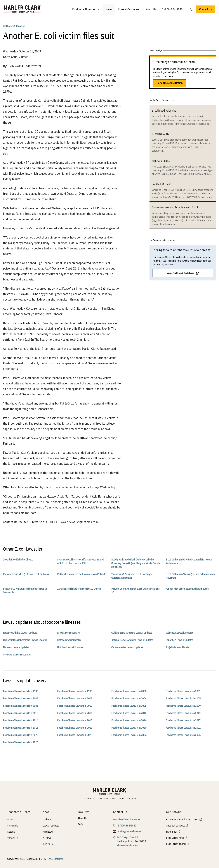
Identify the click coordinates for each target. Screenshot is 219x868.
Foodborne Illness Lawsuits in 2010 (21, 713)
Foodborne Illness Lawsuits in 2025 (183, 735)
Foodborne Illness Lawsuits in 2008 (129, 706)
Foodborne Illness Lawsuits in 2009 (183, 706)
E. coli (10, 820)
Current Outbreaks (129, 9)
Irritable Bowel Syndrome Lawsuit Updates (132, 640)
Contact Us (205, 9)
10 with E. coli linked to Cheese (18, 560)
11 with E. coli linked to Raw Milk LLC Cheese (79, 589)
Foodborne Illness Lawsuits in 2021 (183, 728)
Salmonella (13, 826)
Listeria (11, 832)
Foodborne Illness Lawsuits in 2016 (129, 720)
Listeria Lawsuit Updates (69, 640)
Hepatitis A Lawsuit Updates (179, 640)
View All (11, 838)
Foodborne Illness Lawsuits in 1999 (75, 691)
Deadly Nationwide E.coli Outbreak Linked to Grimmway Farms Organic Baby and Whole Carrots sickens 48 (136, 563)
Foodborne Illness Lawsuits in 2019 (75, 728)
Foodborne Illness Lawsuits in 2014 (21, 720)
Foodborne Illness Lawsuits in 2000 (129, 691)
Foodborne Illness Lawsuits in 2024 (129, 735)
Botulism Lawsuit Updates (70, 647)
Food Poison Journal (176, 844)
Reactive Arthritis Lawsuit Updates (20, 633)
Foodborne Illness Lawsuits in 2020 (129, 728)
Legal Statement (56, 859)
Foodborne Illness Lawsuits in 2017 (183, 720)
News (109, 9)
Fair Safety (171, 832)
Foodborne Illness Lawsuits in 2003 (75, 699)
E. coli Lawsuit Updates (68, 633)
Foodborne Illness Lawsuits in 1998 (21, 691)
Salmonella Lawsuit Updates (179, 633)
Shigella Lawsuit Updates (178, 647)
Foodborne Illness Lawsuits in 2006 (21, 706)
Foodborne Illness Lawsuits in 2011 (75, 713)
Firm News (48, 832)
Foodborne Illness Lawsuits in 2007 (75, 706)
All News (7, 26)
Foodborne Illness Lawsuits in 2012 (129, 713)
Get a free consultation (169, 83)
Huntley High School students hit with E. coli (187, 589)
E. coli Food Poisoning (164, 111)
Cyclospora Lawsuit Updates (17, 655)
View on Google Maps (127, 846)
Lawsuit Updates (51, 826)
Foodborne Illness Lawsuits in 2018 (21, 728)
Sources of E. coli (162, 184)
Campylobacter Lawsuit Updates (127, 647)
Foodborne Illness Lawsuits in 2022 (21, 735)
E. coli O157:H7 (161, 134)
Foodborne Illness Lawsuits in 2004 (129, 699)
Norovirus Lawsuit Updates (16, 647)
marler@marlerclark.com (129, 832)
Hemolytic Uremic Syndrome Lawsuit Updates (25, 640)
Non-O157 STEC (161, 161)
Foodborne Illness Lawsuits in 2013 (183, 713)
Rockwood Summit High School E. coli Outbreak (26, 574)
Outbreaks (18, 26)
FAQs (80, 824)
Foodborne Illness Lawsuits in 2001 (183, 691)
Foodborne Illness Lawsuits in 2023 (75, 735)
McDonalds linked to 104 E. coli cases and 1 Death (82, 574)
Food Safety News (175, 838)
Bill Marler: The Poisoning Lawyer (182, 820)
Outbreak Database (176, 826)
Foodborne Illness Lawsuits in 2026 (21, 742)
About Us (151, 9)
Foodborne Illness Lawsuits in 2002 (21, 699)
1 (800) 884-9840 (172, 9)
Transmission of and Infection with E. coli (175, 207)
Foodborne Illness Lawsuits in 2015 (75, 720)
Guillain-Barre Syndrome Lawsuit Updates (132, 633)
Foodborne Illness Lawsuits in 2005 (183, 699)
